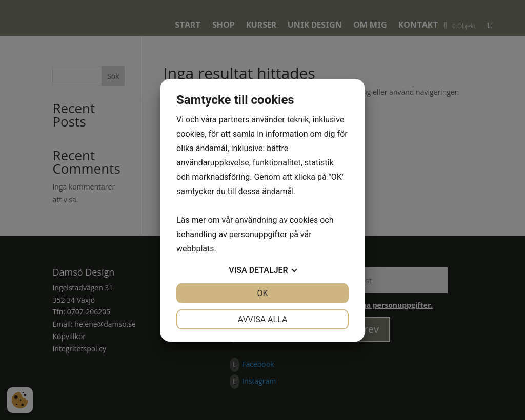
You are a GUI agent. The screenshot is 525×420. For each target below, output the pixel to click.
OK (262, 293)
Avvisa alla (263, 319)
